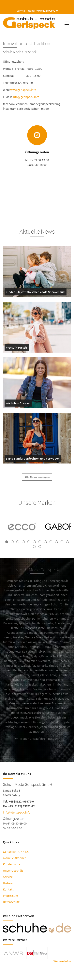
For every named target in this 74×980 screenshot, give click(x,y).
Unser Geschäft (13, 870)
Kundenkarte (12, 864)
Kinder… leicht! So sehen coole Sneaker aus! (36, 293)
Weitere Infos (62, 961)
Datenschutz (11, 902)
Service (8, 877)
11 (62, 542)
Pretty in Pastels (17, 348)
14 (40, 547)
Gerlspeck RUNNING (16, 852)
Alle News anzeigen (37, 480)
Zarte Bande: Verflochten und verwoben (33, 459)
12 (67, 542)
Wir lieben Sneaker (18, 404)
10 (56, 542)
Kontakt (8, 889)
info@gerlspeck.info (27, 97)
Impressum (10, 896)
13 (34, 547)
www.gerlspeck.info (24, 90)
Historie (8, 883)
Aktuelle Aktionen (15, 858)
